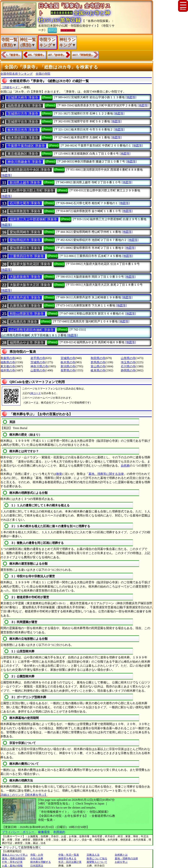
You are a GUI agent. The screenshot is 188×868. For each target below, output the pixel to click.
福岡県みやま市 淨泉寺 (27, 343)
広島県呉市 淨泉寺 (23, 322)
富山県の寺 (98, 366)
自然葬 (125, 466)
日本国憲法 (37, 866)
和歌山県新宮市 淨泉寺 (27, 314)
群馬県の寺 (98, 362)
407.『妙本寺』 (57, 55)
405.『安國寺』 (37, 55)
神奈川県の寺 (39, 366)
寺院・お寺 (37, 855)
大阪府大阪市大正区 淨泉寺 (30, 285)
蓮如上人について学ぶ (15, 855)
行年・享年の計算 (12, 862)
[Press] (47, 97)
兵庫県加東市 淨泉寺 (25, 306)
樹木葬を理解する (41, 862)
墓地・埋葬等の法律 (126, 859)
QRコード (35, 393)
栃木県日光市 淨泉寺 (23, 130)
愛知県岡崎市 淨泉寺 (25, 232)
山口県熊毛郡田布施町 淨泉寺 (32, 330)
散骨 (59, 474)
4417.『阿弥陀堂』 (83, 55)
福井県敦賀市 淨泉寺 (25, 211)
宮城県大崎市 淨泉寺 (23, 98)
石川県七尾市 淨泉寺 (25, 203)
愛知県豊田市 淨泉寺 (25, 248)
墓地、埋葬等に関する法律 (106, 474)
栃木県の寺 (68, 362)
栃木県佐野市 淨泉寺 (23, 138)
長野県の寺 (68, 370)
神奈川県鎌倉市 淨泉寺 (25, 162)
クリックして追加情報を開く (22, 847)
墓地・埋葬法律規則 (14, 859)
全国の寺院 (43, 74)
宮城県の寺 (68, 358)
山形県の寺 (128, 358)
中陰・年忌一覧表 (69, 855)
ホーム (52, 30)
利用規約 (59, 832)
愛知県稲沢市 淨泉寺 (25, 240)
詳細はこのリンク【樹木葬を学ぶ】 (24, 795)
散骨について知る (97, 859)
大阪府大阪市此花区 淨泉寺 (30, 264)
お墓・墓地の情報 (12, 866)
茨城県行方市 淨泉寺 (23, 114)
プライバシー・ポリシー (19, 832)
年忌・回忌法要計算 (70, 862)
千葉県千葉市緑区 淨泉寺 (26, 146)
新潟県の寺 (68, 366)
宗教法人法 (93, 855)
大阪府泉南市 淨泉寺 (25, 277)
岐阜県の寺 (98, 370)
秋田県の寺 (98, 358)
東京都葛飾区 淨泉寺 (23, 154)
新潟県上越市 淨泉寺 (25, 183)
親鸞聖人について (97, 862)
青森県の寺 (8, 358)
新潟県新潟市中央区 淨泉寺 (30, 170)
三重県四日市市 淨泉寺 (27, 256)
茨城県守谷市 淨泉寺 (23, 122)
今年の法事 (37, 859)
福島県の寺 (8, 362)
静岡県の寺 (128, 370)
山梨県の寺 (38, 370)
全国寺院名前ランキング (17, 74)
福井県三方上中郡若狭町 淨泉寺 (33, 219)
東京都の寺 (8, 366)
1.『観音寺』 (13, 55)
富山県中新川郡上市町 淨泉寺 (32, 190)
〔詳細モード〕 (11, 87)
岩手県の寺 (38, 358)
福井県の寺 (8, 370)
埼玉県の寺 (128, 362)
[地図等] (131, 97)
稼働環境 (44, 832)
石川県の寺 (128, 366)
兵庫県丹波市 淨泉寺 (25, 298)
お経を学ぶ (121, 862)
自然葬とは (121, 855)
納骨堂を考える (67, 859)
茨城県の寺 (38, 362)
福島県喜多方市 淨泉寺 (25, 106)
